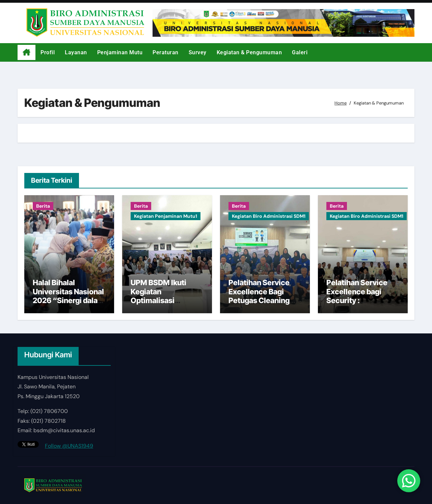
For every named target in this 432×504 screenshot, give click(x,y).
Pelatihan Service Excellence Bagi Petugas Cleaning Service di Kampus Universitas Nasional (264, 300)
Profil (48, 52)
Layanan (76, 52)
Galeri (300, 52)
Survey (198, 52)
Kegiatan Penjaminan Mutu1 (166, 216)
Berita (43, 206)
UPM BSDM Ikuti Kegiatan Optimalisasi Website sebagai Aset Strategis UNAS (166, 300)
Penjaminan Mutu (120, 52)
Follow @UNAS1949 (69, 446)
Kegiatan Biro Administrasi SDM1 (269, 216)
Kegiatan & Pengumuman (249, 52)
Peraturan (166, 52)
